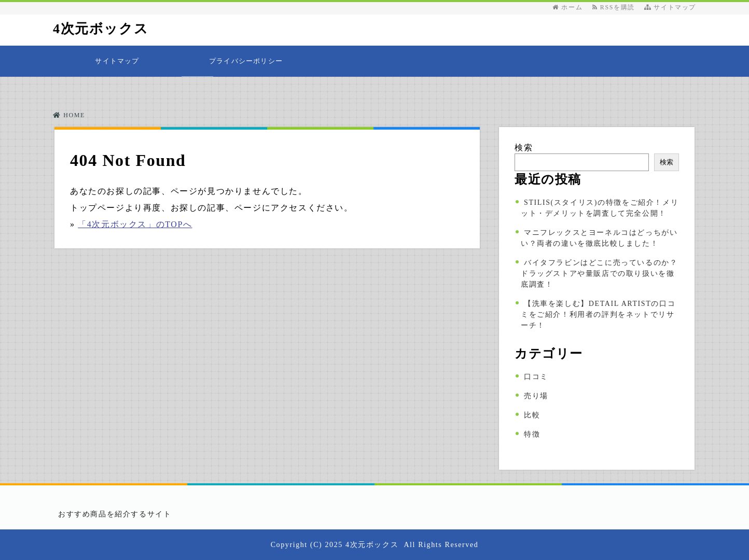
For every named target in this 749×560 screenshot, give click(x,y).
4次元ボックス (101, 29)
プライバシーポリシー (246, 61)
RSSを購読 (616, 7)
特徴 (532, 434)
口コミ (536, 377)
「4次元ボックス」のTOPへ (135, 224)
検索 (524, 148)
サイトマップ (670, 7)
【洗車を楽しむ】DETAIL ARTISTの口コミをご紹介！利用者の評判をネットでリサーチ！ (598, 314)
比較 (532, 415)
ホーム (567, 7)
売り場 (536, 396)
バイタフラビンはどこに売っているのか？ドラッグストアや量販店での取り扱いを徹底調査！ (599, 274)
